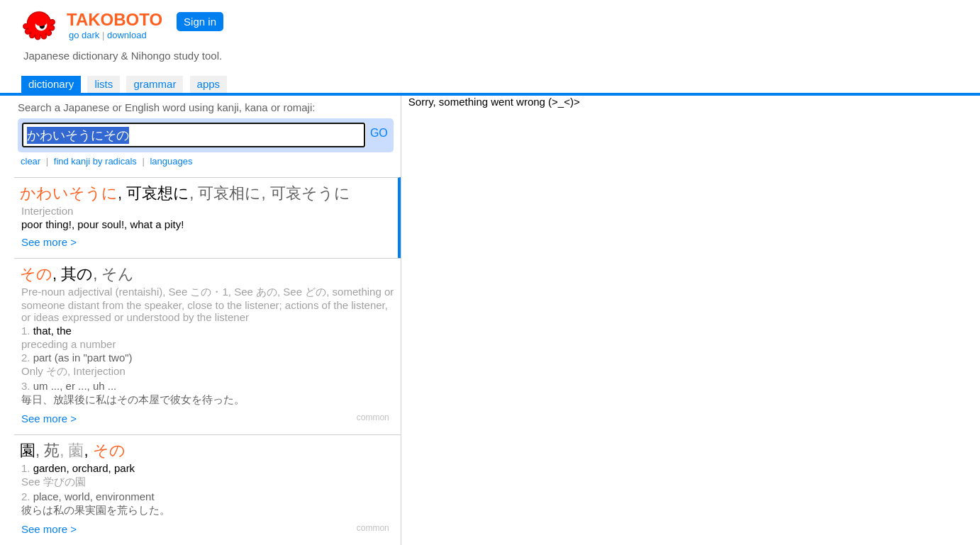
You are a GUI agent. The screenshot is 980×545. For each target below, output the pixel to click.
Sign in (200, 22)
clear (30, 161)
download (127, 35)
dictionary (51, 84)
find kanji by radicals (95, 161)
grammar (155, 84)
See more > (49, 242)
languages (171, 161)
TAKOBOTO (115, 19)
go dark (84, 35)
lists (104, 84)
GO (379, 133)
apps (209, 84)
